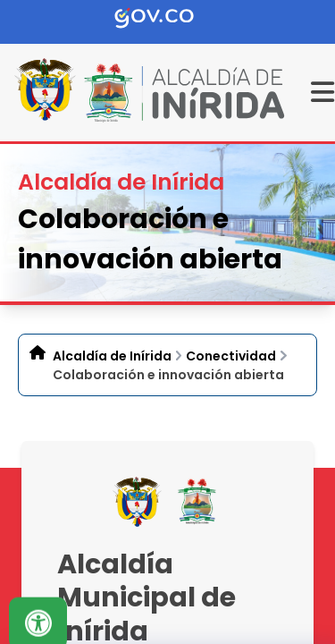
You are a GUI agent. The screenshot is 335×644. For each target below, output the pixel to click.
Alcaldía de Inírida (112, 356)
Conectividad (231, 356)
